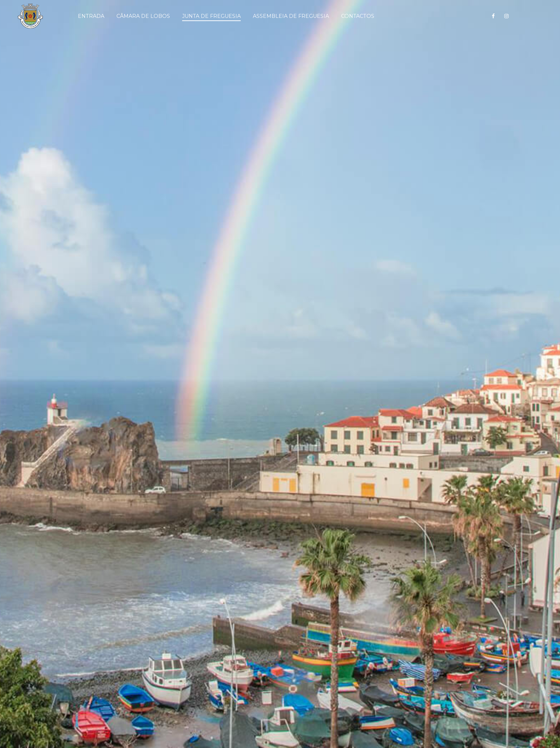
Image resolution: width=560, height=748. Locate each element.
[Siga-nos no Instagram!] (506, 16)
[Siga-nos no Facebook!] (493, 16)
